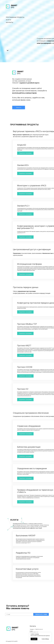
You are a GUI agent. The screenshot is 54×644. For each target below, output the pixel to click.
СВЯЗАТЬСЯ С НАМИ (41, 614)
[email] (19, 614)
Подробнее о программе (25, 274)
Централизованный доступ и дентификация (32, 249)
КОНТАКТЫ (9, 22)
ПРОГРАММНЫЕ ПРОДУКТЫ (15, 17)
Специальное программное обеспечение (31, 413)
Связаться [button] (19, 107)
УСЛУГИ (8, 20)
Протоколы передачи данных (26, 287)
